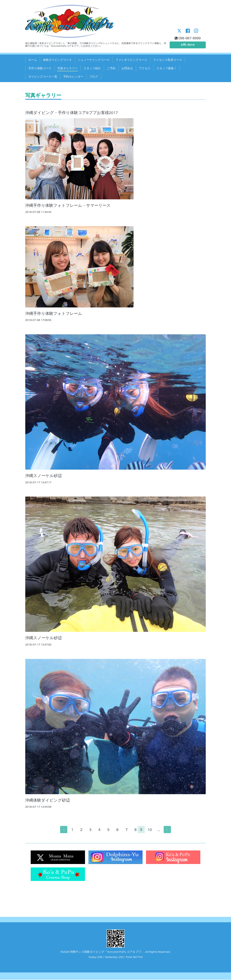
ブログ (94, 77)
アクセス (145, 68)
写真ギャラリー (67, 68)
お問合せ (127, 68)
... (161, 830)
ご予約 (111, 68)
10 (152, 830)
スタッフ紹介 (92, 68)
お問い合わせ (188, 44)
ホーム (33, 60)
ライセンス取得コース (168, 60)
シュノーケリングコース (94, 60)
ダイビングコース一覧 (43, 77)
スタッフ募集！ (167, 68)
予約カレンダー (73, 77)
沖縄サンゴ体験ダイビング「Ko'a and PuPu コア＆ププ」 (107, 952)
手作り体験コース (40, 68)
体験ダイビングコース (57, 60)
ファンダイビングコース (131, 60)
